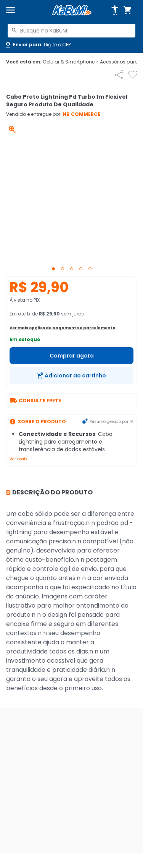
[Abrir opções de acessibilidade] (115, 10)
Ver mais (18, 459)
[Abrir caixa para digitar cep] (38, 45)
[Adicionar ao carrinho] (71, 375)
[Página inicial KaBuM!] (72, 11)
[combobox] (71, 31)
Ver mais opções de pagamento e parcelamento (62, 328)
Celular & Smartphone (71, 62)
